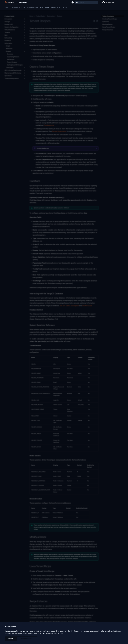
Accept (11, 639)
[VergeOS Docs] (9, 2)
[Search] (87, 2)
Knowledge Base (32, 7)
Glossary (66, 7)
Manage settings (27, 639)
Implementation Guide (18, 7)
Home (6, 7)
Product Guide (45, 7)
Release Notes (56, 7)
